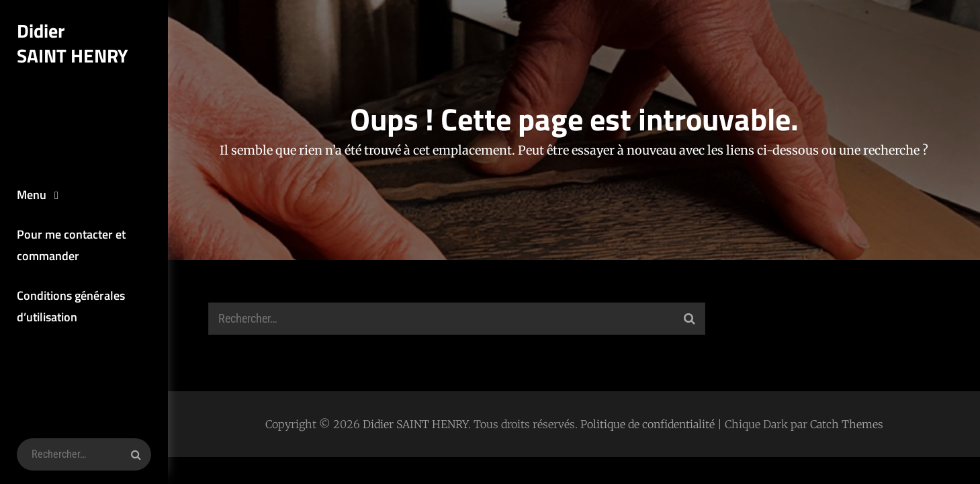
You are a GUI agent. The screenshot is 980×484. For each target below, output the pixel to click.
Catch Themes (847, 424)
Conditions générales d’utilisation (71, 306)
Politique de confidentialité (648, 424)
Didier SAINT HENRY (73, 43)
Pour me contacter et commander (71, 245)
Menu (32, 195)
